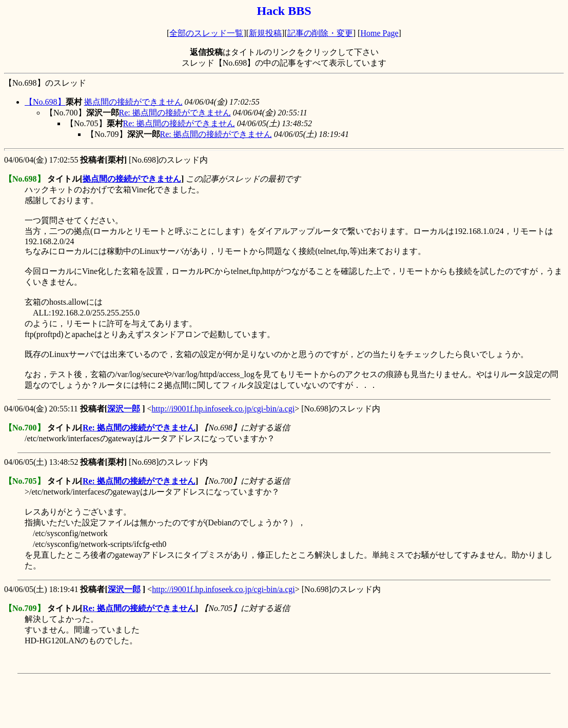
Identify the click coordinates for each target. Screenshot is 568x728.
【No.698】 (45, 102)
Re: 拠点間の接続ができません (175, 113)
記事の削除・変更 (320, 33)
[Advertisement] (191, 701)
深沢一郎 (124, 409)
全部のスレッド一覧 (206, 33)
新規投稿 (265, 33)
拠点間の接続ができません (133, 102)
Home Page (379, 33)
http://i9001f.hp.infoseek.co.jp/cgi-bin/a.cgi (223, 409)
